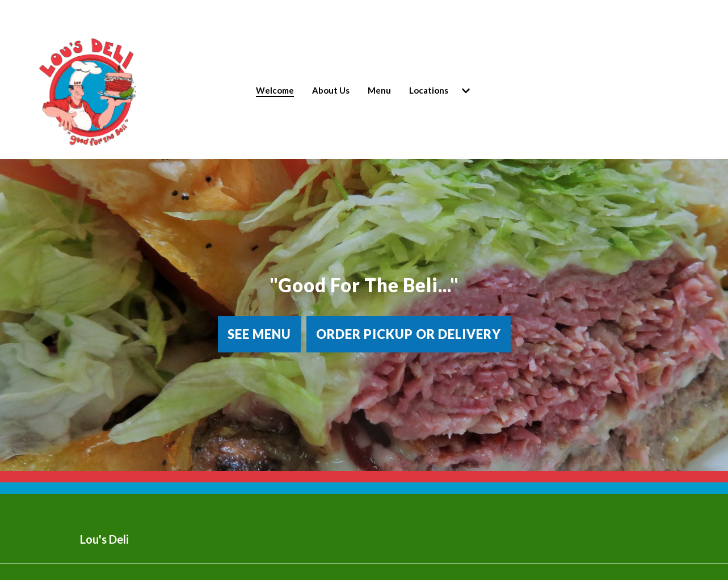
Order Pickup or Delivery (409, 334)
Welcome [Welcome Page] (275, 90)
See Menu (259, 334)
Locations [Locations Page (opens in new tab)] (429, 90)
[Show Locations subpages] (466, 91)
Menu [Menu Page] (379, 90)
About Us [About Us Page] (331, 90)
